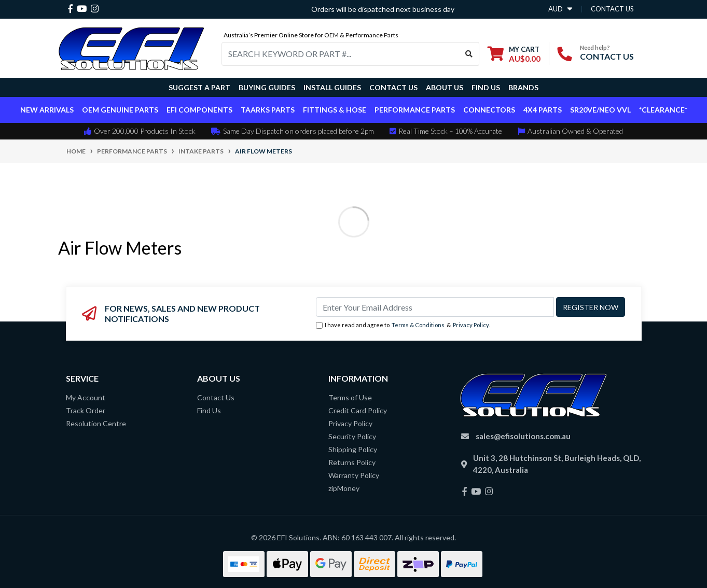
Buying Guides (267, 87)
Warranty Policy (354, 475)
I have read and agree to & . (403, 325)
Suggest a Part (199, 87)
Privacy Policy (471, 325)
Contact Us (393, 87)
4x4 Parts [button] (543, 110)
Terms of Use (350, 397)
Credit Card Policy (358, 410)
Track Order (86, 410)
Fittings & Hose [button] (335, 110)
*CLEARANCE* (663, 110)
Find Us (486, 87)
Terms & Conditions (418, 325)
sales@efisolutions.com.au (523, 436)
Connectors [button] (489, 110)
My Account (86, 397)
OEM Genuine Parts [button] (120, 110)
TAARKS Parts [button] (268, 110)
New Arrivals (47, 110)
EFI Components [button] (199, 110)
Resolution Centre (96, 423)
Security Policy (352, 436)
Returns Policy (352, 462)
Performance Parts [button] (415, 110)
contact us (612, 9)
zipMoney (344, 488)
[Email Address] (435, 307)
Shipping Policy (353, 449)
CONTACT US (607, 56)
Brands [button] (523, 87)
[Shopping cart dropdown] (514, 54)
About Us (445, 87)
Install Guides (332, 87)
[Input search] (341, 54)
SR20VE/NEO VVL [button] (600, 110)
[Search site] (469, 54)
